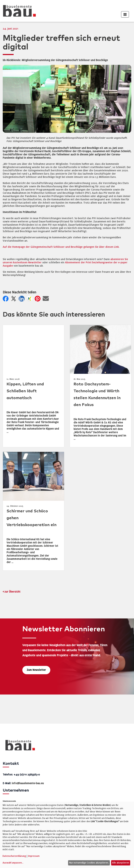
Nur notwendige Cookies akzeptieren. (89, 863)
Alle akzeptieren (121, 863)
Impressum (9, 801)
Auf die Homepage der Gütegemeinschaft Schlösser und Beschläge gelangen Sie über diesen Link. (61, 247)
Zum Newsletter (36, 670)
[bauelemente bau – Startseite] (19, 746)
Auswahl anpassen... (13, 863)
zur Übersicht (12, 592)
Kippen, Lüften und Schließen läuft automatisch (25, 391)
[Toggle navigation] (125, 14)
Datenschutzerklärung (14, 856)
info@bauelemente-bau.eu (28, 783)
